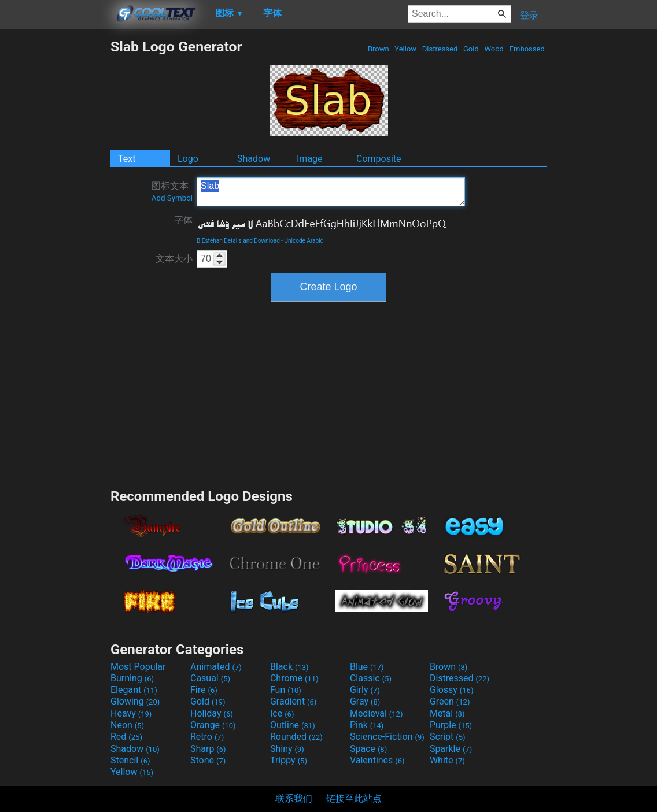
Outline (293, 725)
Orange (213, 725)
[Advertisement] (55, 212)
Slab (331, 192)
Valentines (377, 760)
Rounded (296, 737)
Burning (132, 678)
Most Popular (138, 667)
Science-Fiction (387, 737)
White (447, 760)
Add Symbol (172, 198)
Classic (371, 678)
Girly (365, 690)
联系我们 (294, 798)
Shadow (254, 159)
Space (368, 749)
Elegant (134, 690)
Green (450, 701)
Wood (494, 49)
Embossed (527, 49)
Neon (127, 725)
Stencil (130, 760)
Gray (365, 701)
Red (126, 737)
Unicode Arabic (304, 241)
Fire (204, 690)
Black (289, 667)
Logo (188, 159)
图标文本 (172, 191)
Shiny (287, 749)
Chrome (294, 678)
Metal (447, 713)
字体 (183, 220)
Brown (379, 49)
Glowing (135, 701)
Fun (286, 690)
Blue (367, 667)
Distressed (440, 49)
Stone (208, 760)
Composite (379, 159)
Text (127, 159)
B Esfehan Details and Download (238, 241)
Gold (471, 49)
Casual (210, 678)
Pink (367, 725)
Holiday (212, 713)
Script (448, 737)
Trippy (289, 760)
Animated (216, 667)
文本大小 (174, 259)
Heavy (131, 713)
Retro (207, 737)
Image (310, 159)
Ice (282, 713)
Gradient (293, 701)
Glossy (452, 690)
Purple (451, 725)
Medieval (377, 713)
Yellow (405, 49)
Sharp (208, 749)
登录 (529, 15)
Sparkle (451, 749)
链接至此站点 (354, 798)
